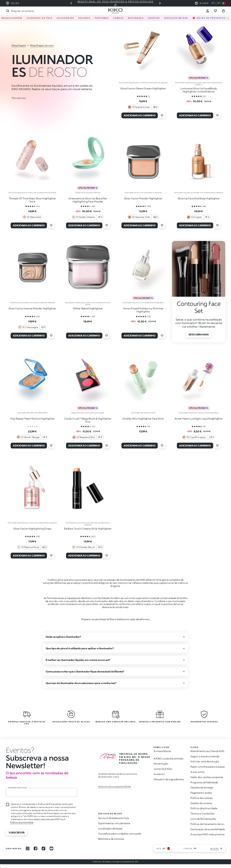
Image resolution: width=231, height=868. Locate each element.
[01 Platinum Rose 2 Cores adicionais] (32, 547)
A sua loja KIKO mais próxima (207, 834)
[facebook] (36, 848)
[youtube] (51, 848)
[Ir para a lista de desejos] (215, 11)
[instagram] (28, 848)
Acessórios (65, 18)
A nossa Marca (162, 751)
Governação (161, 764)
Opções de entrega (202, 787)
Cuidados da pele (40, 18)
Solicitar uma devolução (205, 761)
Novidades (136, 18)
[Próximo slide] (160, 3)
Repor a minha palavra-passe (207, 767)
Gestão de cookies (201, 803)
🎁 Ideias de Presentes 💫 (211, 18)
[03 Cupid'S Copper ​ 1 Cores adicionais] (199, 437)
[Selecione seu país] (218, 3)
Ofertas (154, 18)
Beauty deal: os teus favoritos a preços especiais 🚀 (115, 3)
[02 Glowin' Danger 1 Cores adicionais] (32, 437)
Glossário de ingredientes (169, 779)
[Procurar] (20, 11)
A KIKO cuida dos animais (168, 758)
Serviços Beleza (176, 18)
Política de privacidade (22, 822)
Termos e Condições (202, 813)
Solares (84, 18)
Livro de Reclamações (203, 819)
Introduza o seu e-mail (17, 787)
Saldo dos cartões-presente (207, 777)
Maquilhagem (12, 18)
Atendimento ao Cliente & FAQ (208, 751)
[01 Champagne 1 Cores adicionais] (32, 327)
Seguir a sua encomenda (205, 756)
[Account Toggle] (208, 11)
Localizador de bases (110, 828)
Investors (159, 774)
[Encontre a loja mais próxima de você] (13, 3)
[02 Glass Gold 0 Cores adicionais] (32, 217)
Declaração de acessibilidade (208, 829)
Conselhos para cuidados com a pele (120, 834)
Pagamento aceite (201, 793)
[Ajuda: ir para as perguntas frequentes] (202, 3)
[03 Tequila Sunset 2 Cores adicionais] (143, 107)
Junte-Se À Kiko (163, 769)
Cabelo (118, 18)
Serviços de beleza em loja (114, 818)
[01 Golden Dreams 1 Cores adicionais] (88, 217)
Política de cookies (201, 798)
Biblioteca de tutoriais (111, 839)
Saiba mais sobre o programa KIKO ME (115, 786)
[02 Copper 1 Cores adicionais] (199, 217)
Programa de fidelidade (204, 782)
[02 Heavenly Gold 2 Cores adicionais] (143, 217)
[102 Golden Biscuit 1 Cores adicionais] (88, 547)
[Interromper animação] (20, 750)
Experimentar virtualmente (114, 823)
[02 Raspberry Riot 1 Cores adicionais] (88, 437)
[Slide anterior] (71, 3)
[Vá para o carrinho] (223, 11)
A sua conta (197, 772)
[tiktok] (43, 848)
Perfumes (102, 18)
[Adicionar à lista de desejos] (162, 115)
